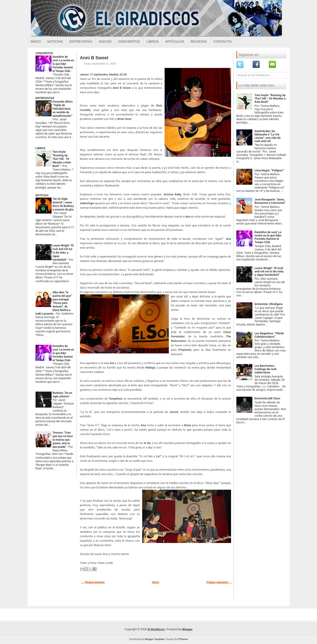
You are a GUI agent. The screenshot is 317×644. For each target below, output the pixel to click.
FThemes (183, 639)
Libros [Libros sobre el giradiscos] (153, 41)
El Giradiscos (156, 629)
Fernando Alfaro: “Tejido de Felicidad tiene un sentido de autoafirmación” (63, 109)
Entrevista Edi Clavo (267, 398)
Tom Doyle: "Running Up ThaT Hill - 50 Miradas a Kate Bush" (62, 159)
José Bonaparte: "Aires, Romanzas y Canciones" (270, 201)
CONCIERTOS (44, 53)
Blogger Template (155, 639)
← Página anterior (93, 582)
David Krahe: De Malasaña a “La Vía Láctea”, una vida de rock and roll (268, 136)
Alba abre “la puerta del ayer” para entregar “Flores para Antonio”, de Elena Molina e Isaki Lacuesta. (54, 303)
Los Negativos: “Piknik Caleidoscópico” (269, 335)
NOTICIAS (42, 195)
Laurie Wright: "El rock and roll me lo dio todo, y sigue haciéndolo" (63, 253)
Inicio (36, 41)
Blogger (187, 629)
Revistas (199, 41)
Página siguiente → (219, 582)
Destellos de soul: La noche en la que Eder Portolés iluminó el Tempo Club (63, 64)
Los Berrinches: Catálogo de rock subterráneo (266, 369)
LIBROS (40, 148)
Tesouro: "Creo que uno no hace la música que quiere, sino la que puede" (63, 440)
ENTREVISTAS (45, 98)
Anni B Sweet (94, 58)
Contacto (222, 41)
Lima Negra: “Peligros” (269, 170)
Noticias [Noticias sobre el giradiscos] (55, 41)
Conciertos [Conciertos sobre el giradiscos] (129, 41)
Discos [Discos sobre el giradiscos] (105, 41)
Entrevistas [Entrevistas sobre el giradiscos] (81, 41)
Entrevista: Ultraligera (269, 304)
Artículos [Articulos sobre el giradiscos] (175, 41)
